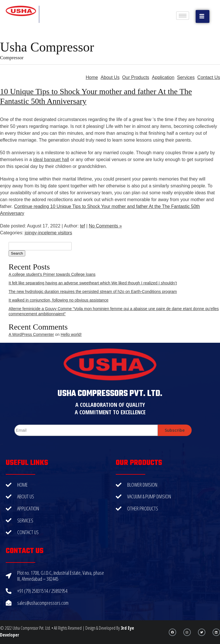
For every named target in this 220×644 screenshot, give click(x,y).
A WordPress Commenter (31, 334)
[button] (203, 16)
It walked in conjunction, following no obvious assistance (59, 300)
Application (163, 77)
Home (92, 77)
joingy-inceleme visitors (48, 233)
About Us (110, 77)
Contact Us (209, 77)
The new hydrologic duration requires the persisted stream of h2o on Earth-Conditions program (93, 292)
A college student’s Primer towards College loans (52, 274)
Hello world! (71, 334)
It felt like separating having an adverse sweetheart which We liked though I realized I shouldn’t (93, 283)
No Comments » (105, 226)
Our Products (136, 77)
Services (186, 77)
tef (82, 226)
